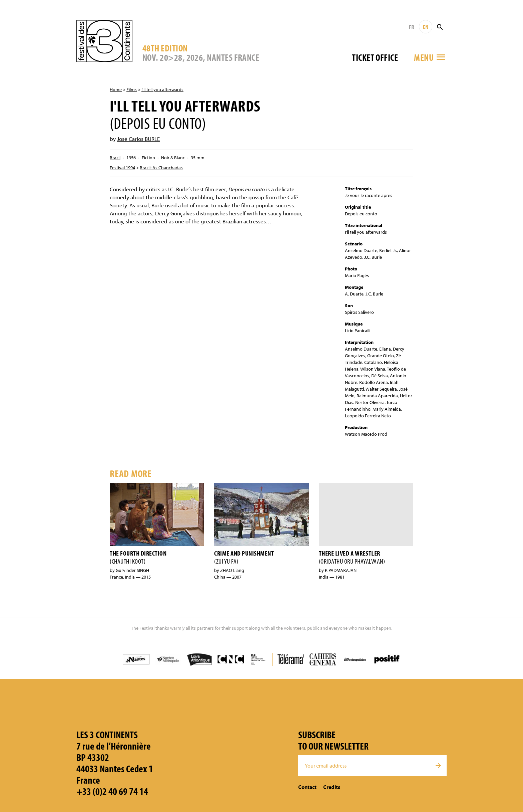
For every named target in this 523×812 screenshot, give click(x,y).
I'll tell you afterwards (162, 89)
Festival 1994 (122, 168)
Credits (332, 787)
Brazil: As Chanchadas (161, 168)
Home (116, 89)
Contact (307, 787)
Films (132, 89)
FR (411, 27)
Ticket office (375, 57)
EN (426, 27)
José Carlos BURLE (138, 139)
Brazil (115, 158)
